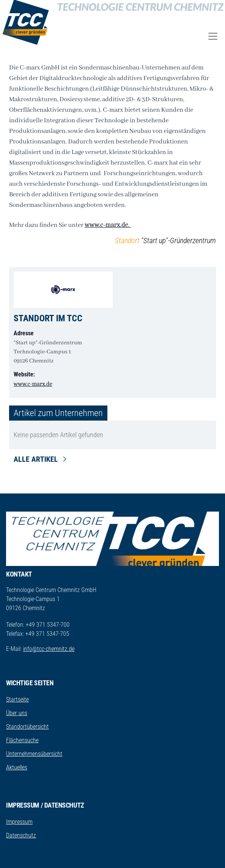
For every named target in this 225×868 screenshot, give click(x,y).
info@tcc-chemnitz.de (49, 649)
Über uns (17, 713)
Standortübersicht (27, 727)
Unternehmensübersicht (34, 754)
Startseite (17, 699)
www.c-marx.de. (108, 225)
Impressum (19, 822)
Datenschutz (21, 835)
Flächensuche (22, 740)
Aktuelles (17, 767)
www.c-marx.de (33, 384)
